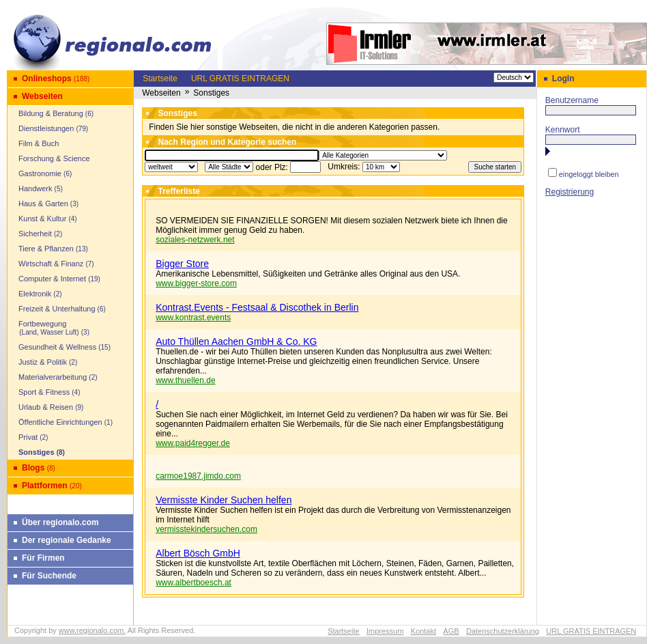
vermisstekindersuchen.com (206, 529)
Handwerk (35, 188)
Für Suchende (49, 576)
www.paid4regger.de (193, 443)
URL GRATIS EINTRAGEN (240, 79)
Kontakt (423, 631)
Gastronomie (40, 173)
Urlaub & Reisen (46, 407)
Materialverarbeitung (53, 377)
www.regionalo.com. (92, 630)
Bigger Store (182, 264)
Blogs (33, 468)
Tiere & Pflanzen (46, 249)
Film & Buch (39, 143)
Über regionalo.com (60, 522)
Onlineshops (47, 79)
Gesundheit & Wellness (57, 347)
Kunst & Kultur (42, 219)
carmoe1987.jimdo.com (198, 476)
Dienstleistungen (46, 128)
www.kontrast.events (193, 318)
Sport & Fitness (44, 392)
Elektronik (35, 294)
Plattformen (45, 486)
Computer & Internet (52, 279)
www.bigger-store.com (196, 283)
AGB (451, 631)
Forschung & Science (54, 158)
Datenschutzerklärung (503, 631)
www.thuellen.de (185, 380)
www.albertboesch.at (193, 583)
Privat (28, 437)
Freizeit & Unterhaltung (57, 309)
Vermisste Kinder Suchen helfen (224, 500)
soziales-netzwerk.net (195, 240)
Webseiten (42, 96)
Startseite (160, 79)
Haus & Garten (43, 204)
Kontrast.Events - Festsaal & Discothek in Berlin (257, 307)
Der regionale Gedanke (67, 540)
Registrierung (570, 192)
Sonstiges (37, 452)
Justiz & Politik (43, 362)
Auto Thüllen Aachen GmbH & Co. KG (236, 341)
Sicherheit (35, 234)
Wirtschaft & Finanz (51, 264)
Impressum (385, 631)
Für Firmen (43, 558)
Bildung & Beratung (51, 113)
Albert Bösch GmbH (198, 553)
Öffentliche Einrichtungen (60, 422)
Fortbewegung (45, 328)
